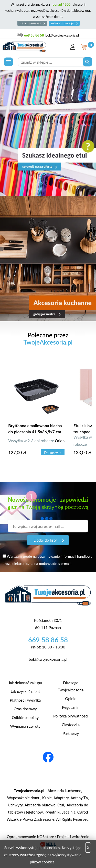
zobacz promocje (64, 23)
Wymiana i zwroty (25, 726)
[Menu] (8, 62)
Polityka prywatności (71, 716)
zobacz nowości (32, 23)
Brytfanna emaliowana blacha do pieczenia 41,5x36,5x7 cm (35, 429)
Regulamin (71, 707)
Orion (60, 441)
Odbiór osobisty (25, 717)
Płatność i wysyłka (25, 700)
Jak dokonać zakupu (25, 683)
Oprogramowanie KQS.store (30, 837)
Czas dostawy (25, 709)
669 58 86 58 (34, 35)
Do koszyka (53, 453)
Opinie (71, 699)
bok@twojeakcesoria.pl (62, 35)
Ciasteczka (71, 725)
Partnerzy (71, 733)
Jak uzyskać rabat (25, 691)
